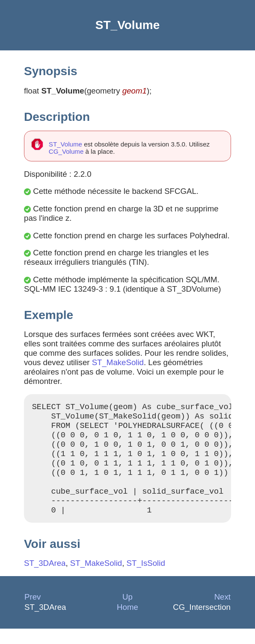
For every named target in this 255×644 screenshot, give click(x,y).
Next (222, 612)
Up (127, 612)
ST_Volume (65, 144)
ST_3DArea (45, 578)
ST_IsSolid (146, 578)
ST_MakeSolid (118, 362)
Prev (33, 612)
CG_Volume (66, 151)
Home (127, 622)
